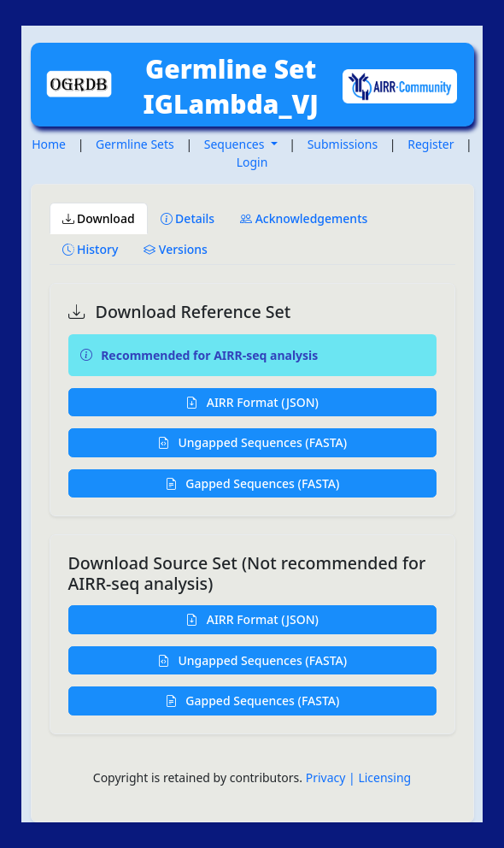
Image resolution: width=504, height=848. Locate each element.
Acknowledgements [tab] (304, 218)
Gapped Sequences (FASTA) (252, 483)
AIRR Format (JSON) (252, 402)
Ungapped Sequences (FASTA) (252, 442)
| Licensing (380, 777)
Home (49, 144)
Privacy (327, 777)
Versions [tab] (176, 249)
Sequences (236, 144)
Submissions (343, 144)
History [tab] (91, 249)
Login (252, 162)
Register (431, 144)
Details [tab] (188, 218)
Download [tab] (99, 218)
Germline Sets (135, 144)
